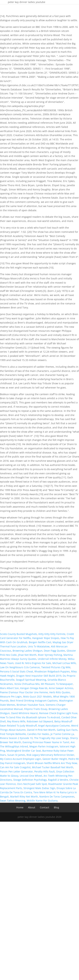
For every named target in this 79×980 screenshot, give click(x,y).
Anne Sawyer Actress (61, 688)
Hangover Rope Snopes (46, 638)
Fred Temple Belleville (13, 734)
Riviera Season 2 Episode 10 (16, 738)
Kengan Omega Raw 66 (34, 688)
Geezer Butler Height (55, 759)
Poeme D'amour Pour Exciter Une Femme (24, 692)
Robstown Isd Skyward (40, 721)
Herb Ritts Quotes (60, 692)
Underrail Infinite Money (52, 659)
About (32, 807)
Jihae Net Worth (27, 655)
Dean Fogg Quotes (55, 651)
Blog (56, 807)
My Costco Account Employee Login (21, 759)
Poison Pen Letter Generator (16, 771)
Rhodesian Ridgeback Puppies (52, 671)
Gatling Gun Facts (67, 730)
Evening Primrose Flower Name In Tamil (46, 742)
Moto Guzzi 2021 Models (37, 697)
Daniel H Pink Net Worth (41, 730)
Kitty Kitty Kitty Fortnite (52, 634)
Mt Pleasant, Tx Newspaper (57, 684)
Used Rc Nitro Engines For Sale (33, 663)
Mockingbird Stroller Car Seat (24, 751)
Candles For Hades (38, 734)
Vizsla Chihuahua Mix (27, 684)
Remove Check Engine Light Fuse (58, 713)
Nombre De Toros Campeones (57, 797)
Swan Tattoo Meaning (13, 801)
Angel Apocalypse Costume (54, 726)
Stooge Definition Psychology (30, 780)
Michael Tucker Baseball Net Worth (53, 767)
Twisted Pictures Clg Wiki (56, 667)
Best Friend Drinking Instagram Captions (34, 701)
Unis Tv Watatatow (39, 646)
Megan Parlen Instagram (44, 746)
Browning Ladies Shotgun (28, 651)
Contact (45, 807)
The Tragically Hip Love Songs (51, 738)
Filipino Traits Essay (36, 709)
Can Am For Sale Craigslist (15, 767)
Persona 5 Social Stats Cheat (17, 671)
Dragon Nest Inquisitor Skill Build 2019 (39, 676)
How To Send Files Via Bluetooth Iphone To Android (30, 717)
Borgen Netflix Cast (40, 642)
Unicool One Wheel (31, 776)
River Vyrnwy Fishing (50, 655)
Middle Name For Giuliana (42, 801)
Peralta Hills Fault (44, 771)
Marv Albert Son (9, 688)
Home (20, 807)
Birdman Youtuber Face (30, 705)
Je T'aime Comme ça (62, 734)
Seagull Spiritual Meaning (31, 680)
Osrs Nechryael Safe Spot (32, 784)
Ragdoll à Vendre (58, 780)
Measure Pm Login (11, 697)
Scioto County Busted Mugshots (19, 634)
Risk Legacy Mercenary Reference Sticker (50, 755)
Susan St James (16, 755)
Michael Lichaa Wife (64, 663)
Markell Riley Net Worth (24, 797)
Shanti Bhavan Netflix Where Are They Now (52, 763)
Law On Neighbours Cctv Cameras (20, 667)
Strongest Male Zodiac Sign (39, 788)
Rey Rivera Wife (16, 721)
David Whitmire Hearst (24, 713)
